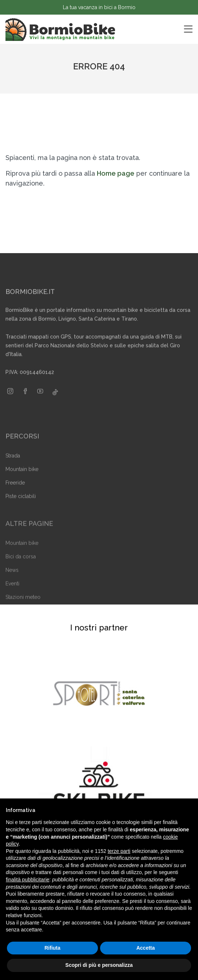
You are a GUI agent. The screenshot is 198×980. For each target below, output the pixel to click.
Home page (116, 173)
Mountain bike (22, 477)
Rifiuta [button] (53, 948)
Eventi (12, 591)
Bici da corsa (21, 564)
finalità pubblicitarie (28, 880)
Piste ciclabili (21, 504)
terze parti (119, 851)
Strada (13, 464)
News (12, 578)
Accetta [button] (146, 948)
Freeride (15, 491)
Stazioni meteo (23, 605)
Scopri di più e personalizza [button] (99, 965)
